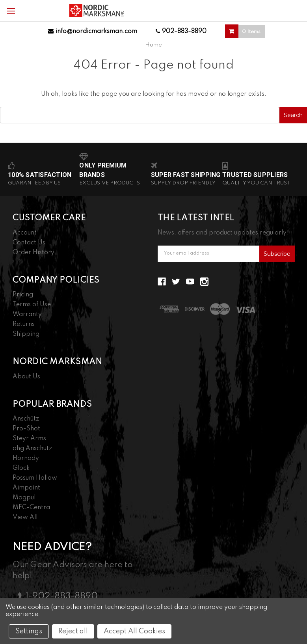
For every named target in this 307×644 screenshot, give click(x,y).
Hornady (26, 458)
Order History (33, 253)
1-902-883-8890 (62, 596)
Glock (21, 468)
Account (25, 233)
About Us (26, 377)
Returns (24, 324)
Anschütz (26, 419)
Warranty (27, 315)
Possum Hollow (35, 478)
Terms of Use (32, 305)
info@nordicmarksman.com (93, 32)
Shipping (26, 334)
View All (25, 517)
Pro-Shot (26, 429)
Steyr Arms (29, 439)
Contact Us (29, 243)
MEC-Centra (31, 508)
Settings (29, 631)
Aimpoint (26, 488)
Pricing (23, 295)
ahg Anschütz (32, 449)
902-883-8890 (181, 32)
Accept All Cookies (134, 631)
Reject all (73, 631)
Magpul (24, 498)
